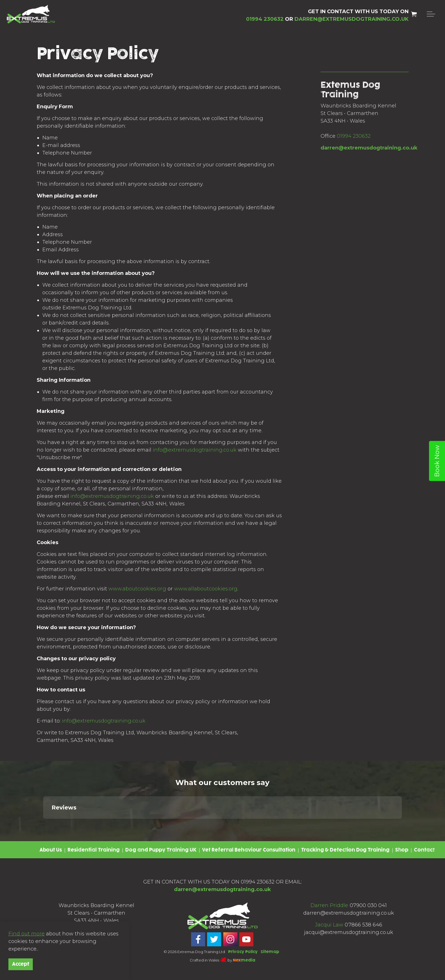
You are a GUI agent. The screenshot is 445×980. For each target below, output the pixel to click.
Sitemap (270, 952)
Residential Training (94, 850)
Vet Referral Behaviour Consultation (249, 850)
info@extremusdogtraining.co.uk (194, 450)
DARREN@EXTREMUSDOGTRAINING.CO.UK (352, 19)
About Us (51, 850)
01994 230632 (354, 136)
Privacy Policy (243, 952)
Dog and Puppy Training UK (161, 850)
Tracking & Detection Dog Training (345, 850)
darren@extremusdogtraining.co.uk (369, 148)
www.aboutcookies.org (137, 589)
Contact (424, 850)
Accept (21, 964)
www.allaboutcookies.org (206, 589)
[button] (43, 824)
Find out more (26, 934)
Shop (402, 850)
